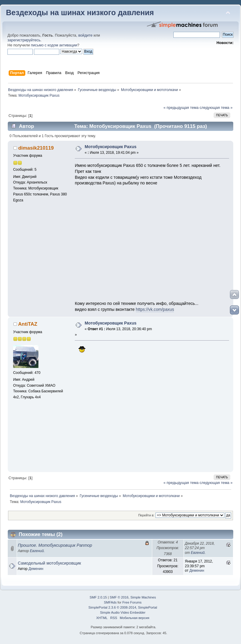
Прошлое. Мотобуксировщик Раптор (55, 545)
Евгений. (37, 551)
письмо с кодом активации (54, 45)
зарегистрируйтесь (24, 40)
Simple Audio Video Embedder (123, 612)
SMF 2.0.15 (98, 597)
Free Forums (132, 602)
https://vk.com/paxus (155, 309)
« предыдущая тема (181, 108)
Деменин (36, 569)
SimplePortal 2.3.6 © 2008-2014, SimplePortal (123, 607)
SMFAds (110, 602)
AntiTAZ (28, 324)
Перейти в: (146, 515)
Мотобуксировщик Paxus (111, 147)
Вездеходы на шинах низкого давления (80, 12)
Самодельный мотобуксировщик (49, 563)
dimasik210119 (36, 148)
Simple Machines (143, 597)
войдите (85, 35)
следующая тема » (216, 108)
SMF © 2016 (119, 597)
